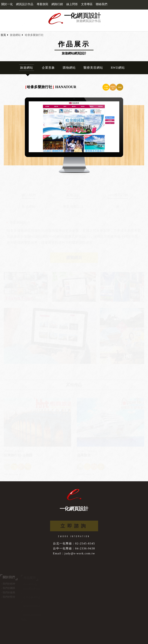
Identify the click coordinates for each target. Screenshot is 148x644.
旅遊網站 (15, 35)
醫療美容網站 (93, 68)
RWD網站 (118, 68)
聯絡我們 (102, 4)
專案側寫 (42, 4)
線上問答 (72, 4)
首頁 (3, 35)
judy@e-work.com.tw (80, 553)
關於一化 (7, 4)
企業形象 (48, 68)
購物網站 (69, 68)
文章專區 (87, 4)
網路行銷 (57, 4)
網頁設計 (89, 16)
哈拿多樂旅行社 (34, 35)
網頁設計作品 (25, 4)
